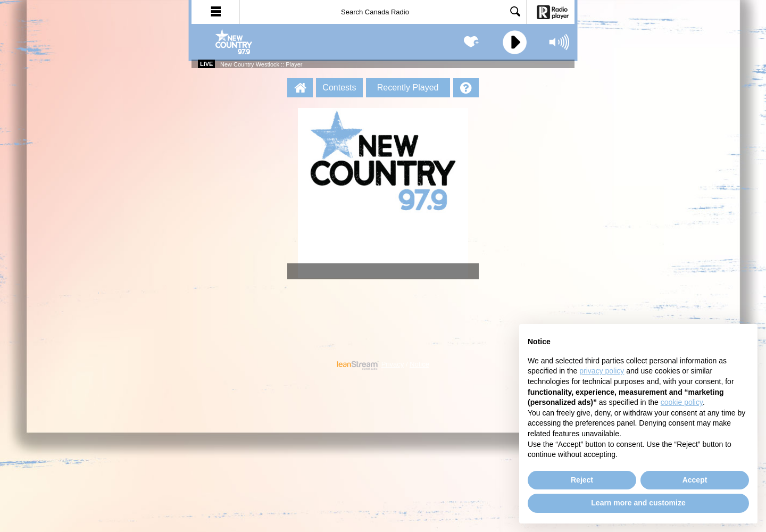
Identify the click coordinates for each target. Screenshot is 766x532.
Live (206, 64)
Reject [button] (582, 480)
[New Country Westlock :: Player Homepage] (300, 88)
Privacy (393, 364)
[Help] (466, 88)
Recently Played (408, 88)
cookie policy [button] (682, 402)
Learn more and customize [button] (638, 503)
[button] (215, 12)
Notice (419, 364)
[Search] (383, 12)
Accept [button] (695, 480)
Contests (339, 88)
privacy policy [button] (602, 371)
